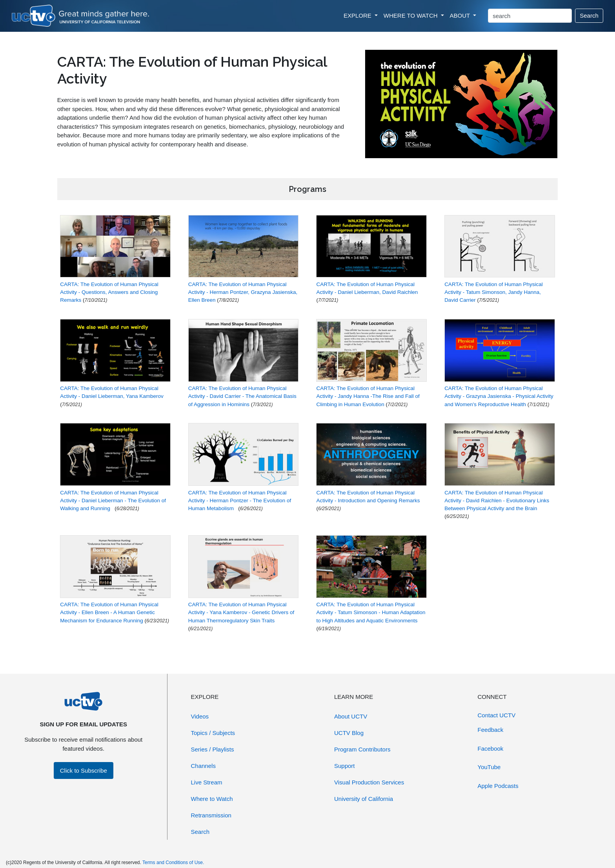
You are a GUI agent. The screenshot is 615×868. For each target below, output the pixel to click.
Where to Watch (212, 799)
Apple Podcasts (498, 786)
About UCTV (351, 716)
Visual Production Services (369, 782)
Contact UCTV (497, 715)
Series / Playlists (213, 749)
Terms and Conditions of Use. (173, 863)
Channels (203, 766)
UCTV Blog (349, 733)
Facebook (491, 749)
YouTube (489, 767)
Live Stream (207, 782)
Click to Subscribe (84, 770)
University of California (364, 799)
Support (345, 766)
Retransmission (211, 815)
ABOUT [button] (461, 15)
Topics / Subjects (213, 733)
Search (589, 15)
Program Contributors (362, 749)
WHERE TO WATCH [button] (411, 15)
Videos (200, 716)
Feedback (491, 730)
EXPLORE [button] (358, 15)
